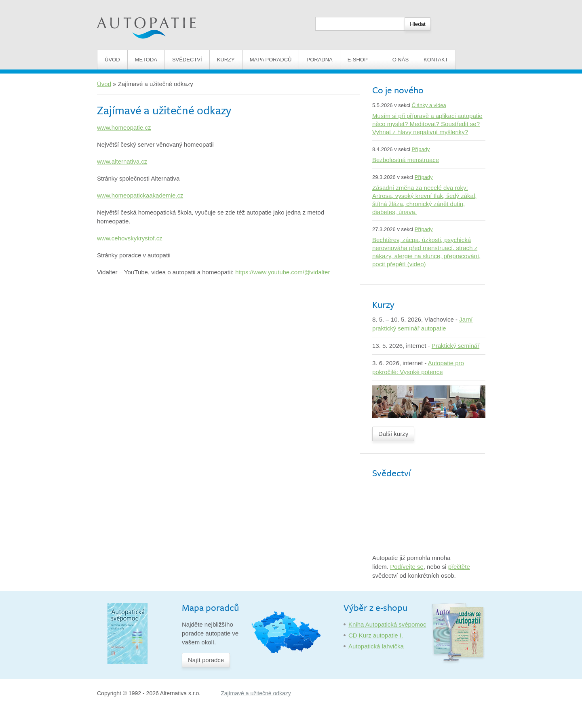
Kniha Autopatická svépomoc (387, 624)
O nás (401, 60)
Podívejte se (407, 567)
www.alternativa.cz (122, 161)
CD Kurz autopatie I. (376, 635)
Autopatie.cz (114, 4)
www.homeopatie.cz (124, 127)
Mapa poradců (271, 60)
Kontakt (436, 60)
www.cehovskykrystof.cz (130, 238)
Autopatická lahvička (376, 646)
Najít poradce (206, 660)
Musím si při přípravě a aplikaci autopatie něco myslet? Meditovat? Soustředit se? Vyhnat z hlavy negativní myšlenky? (427, 124)
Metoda (146, 60)
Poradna (319, 60)
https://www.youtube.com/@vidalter (283, 272)
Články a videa (429, 105)
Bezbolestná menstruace (406, 160)
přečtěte (459, 567)
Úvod (112, 60)
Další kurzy (393, 434)
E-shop (363, 60)
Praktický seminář (455, 346)
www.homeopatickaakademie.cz (140, 195)
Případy (421, 149)
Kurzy (226, 60)
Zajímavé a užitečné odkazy (256, 693)
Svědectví (187, 60)
